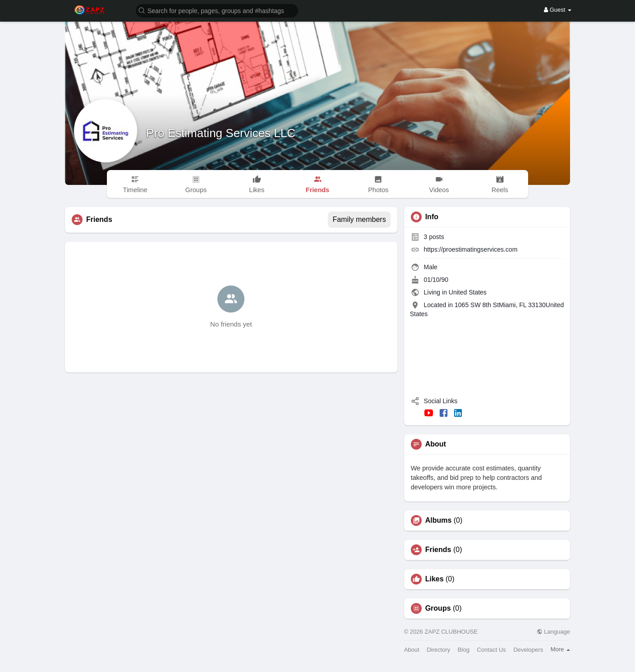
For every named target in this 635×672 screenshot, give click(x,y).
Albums (439, 520)
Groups (438, 608)
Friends (438, 550)
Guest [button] (558, 10)
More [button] (560, 649)
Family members (359, 219)
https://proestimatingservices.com (471, 249)
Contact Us (491, 650)
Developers (528, 650)
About (412, 650)
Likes (435, 579)
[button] (217, 10)
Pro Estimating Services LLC (221, 133)
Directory (438, 650)
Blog (464, 650)
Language (553, 632)
